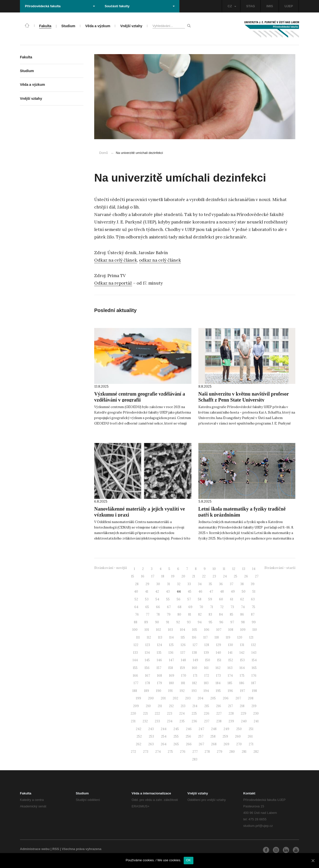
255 (176, 736)
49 (233, 592)
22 (204, 576)
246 (189, 729)
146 (159, 660)
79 (169, 614)
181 (183, 683)
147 (171, 660)
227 (219, 713)
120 (240, 637)
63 (253, 599)
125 (171, 645)
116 (194, 637)
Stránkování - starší (280, 568)
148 (183, 660)
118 (217, 637)
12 (234, 569)
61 (232, 599)
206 (226, 698)
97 (232, 622)
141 (230, 653)
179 (159, 683)
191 (170, 691)
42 (157, 592)
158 (171, 668)
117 (205, 637)
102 (159, 630)
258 (213, 736)
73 (232, 607)
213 (183, 706)
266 (189, 744)
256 (188, 736)
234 (170, 721)
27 (257, 576)
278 (207, 752)
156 (147, 668)
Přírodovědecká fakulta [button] (60, 6)
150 (208, 660)
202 (175, 698)
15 (133, 576)
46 (200, 592)
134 (147, 653)
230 (256, 713)
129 (219, 645)
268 (214, 744)
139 (206, 653)
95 (210, 622)
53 (147, 599)
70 (201, 607)
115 (183, 637)
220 (133, 713)
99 (254, 622)
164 (242, 668)
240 (244, 721)
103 (170, 630)
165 (254, 668)
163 (230, 668)
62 (242, 599)
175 (242, 676)
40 (136, 592)
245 (176, 729)
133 (135, 653)
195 (218, 691)
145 (147, 660)
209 (136, 706)
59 (210, 599)
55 (168, 599)
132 (254, 645)
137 (183, 653)
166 (135, 676)
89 (146, 622)
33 (189, 584)
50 (244, 592)
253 (151, 736)
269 (226, 744)
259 (225, 736)
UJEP (289, 6)
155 (135, 668)
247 (201, 729)
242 (139, 729)
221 (145, 713)
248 (214, 729)
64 (136, 607)
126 (183, 645)
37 (232, 584)
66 (158, 607)
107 (219, 630)
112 (149, 637)
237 (207, 721)
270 (239, 744)
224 (182, 713)
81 (190, 614)
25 (236, 576)
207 (238, 698)
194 (206, 691)
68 (180, 607)
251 (251, 729)
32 (179, 584)
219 (254, 706)
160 (195, 668)
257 (201, 736)
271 (251, 744)
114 (171, 637)
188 (135, 691)
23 (214, 576)
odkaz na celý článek (160, 260)
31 (168, 584)
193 (194, 691)
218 (242, 706)
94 (200, 622)
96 (221, 622)
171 (195, 676)
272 (133, 752)
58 (200, 599)
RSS (56, 849)
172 (207, 676)
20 (183, 576)
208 (251, 698)
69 (190, 607)
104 (183, 630)
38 (242, 584)
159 (182, 668)
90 (157, 622)
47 (211, 592)
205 (213, 698)
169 (172, 676)
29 (147, 584)
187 (254, 683)
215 (207, 706)
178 (148, 683)
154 (254, 660)
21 (194, 576)
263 (151, 744)
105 (195, 630)
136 (171, 653)
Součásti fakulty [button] (140, 6)
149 (196, 660)
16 (143, 576)
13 (244, 569)
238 (219, 721)
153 (242, 660)
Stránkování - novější (111, 568)
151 (219, 660)
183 (206, 683)
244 (164, 729)
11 (224, 569)
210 (148, 706)
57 (189, 599)
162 (218, 668)
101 (147, 630)
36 (221, 584)
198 (254, 691)
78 (158, 614)
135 (159, 653)
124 (159, 645)
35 (210, 584)
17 (153, 576)
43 (168, 592)
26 (246, 576)
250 (239, 729)
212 (171, 706)
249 (226, 729)
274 (158, 752)
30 (158, 584)
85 (232, 614)
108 (231, 630)
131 (242, 645)
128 (207, 645)
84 (221, 614)
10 (214, 569)
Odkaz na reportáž (113, 283)
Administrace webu (35, 849)
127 (195, 645)
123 (148, 645)
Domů (104, 153)
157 (159, 668)
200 (151, 698)
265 (176, 744)
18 (163, 576)
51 (254, 592)
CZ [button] (232, 6)
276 (183, 752)
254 (164, 736)
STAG (251, 6)
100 (135, 630)
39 (253, 584)
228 (231, 713)
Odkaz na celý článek (116, 260)
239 (231, 721)
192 (182, 691)
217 (230, 706)
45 (190, 592)
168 (159, 676)
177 (136, 683)
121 (251, 637)
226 (207, 713)
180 (171, 683)
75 (253, 607)
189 (147, 691)
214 (195, 706)
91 (168, 622)
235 (182, 721)
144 (135, 660)
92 (178, 622)
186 (242, 683)
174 (230, 676)
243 (151, 729)
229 (243, 713)
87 (253, 614)
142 (242, 653)
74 (243, 607)
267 (201, 744)
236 (194, 721)
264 (164, 744)
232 (145, 721)
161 (206, 668)
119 (228, 637)
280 (232, 752)
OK (189, 860)
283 (195, 759)
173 (218, 676)
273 (146, 752)
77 (148, 614)
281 (244, 752)
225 (194, 713)
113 (160, 637)
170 (184, 676)
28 (137, 584)
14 (254, 569)
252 (139, 736)
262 (139, 744)
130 (231, 645)
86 (242, 614)
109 (243, 630)
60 (221, 599)
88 (136, 622)
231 (133, 721)
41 (147, 592)
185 (230, 683)
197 (242, 691)
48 (222, 592)
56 (179, 599)
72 (222, 607)
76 (137, 614)
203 (188, 698)
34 (200, 584)
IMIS (270, 6)
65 (147, 607)
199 (138, 698)
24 (225, 576)
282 (256, 752)
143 (254, 653)
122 (136, 645)
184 (218, 683)
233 (157, 721)
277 (195, 752)
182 (195, 683)
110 (255, 630)
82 (200, 614)
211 (160, 706)
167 (148, 676)
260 (238, 736)
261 (250, 736)
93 (189, 622)
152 (231, 660)
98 (243, 622)
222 (157, 713)
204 (200, 698)
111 (138, 637)
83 (210, 614)
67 (169, 607)
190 (159, 691)
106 (207, 630)
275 (170, 752)
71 (212, 607)
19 (173, 576)
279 (220, 752)
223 (170, 713)
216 (219, 706)
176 (254, 676)
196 (230, 691)
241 (256, 721)
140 (218, 653)
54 (157, 599)
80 (179, 614)
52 (136, 599)
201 (163, 698)
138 (195, 653)
